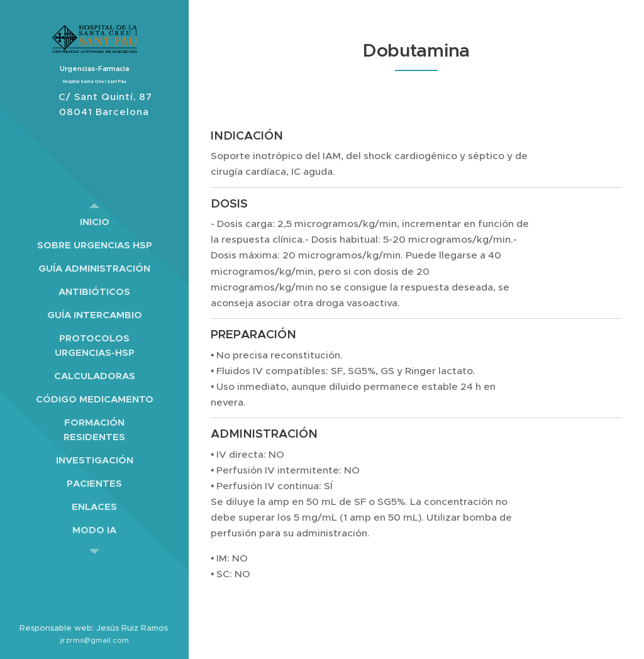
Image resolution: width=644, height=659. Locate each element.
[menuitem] (94, 222)
